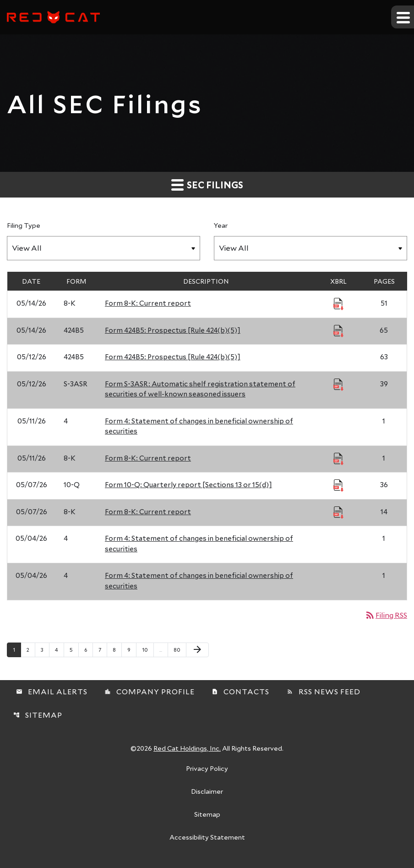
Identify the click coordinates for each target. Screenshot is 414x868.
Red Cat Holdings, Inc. (187, 748)
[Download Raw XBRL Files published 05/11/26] (338, 458)
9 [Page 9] (132, 649)
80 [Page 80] (179, 649)
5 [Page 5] (74, 649)
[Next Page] (197, 650)
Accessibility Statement (207, 838)
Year (221, 225)
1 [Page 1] (17, 649)
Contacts (240, 691)
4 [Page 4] (59, 649)
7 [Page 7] (103, 649)
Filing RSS (386, 615)
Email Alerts (52, 691)
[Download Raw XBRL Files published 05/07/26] (338, 485)
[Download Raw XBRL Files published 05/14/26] (338, 303)
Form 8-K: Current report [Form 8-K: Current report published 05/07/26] (148, 511)
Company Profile (150, 691)
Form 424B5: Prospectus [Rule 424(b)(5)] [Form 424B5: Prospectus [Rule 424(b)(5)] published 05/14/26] (173, 330)
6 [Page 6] (88, 649)
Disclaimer (207, 792)
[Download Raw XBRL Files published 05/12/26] (338, 384)
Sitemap (38, 715)
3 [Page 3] (45, 649)
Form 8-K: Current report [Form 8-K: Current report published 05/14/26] (148, 303)
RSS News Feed (324, 691)
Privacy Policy (207, 769)
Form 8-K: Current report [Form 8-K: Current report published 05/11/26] (148, 458)
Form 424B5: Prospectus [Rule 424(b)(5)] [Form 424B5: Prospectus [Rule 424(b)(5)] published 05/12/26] (173, 357)
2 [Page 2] (31, 649)
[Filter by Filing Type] (103, 248)
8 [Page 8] (117, 649)
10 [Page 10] (148, 649)
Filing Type (24, 225)
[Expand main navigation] (403, 17)
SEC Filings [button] (207, 184)
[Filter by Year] (310, 248)
